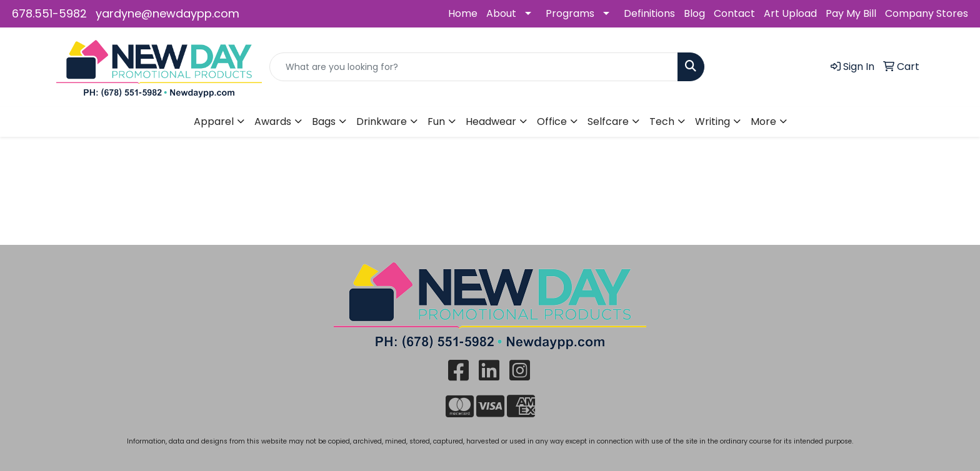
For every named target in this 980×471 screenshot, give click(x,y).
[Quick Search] (474, 67)
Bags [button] (324, 121)
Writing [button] (712, 121)
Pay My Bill (851, 13)
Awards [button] (273, 121)
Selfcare (608, 121)
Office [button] (552, 121)
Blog (694, 13)
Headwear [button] (491, 121)
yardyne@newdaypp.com (167, 13)
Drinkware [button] (382, 121)
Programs (570, 13)
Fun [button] (436, 121)
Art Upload (790, 13)
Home (463, 13)
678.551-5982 (49, 13)
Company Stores (927, 13)
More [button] (763, 121)
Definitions (649, 13)
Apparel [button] (214, 121)
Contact (734, 13)
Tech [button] (662, 121)
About (501, 13)
